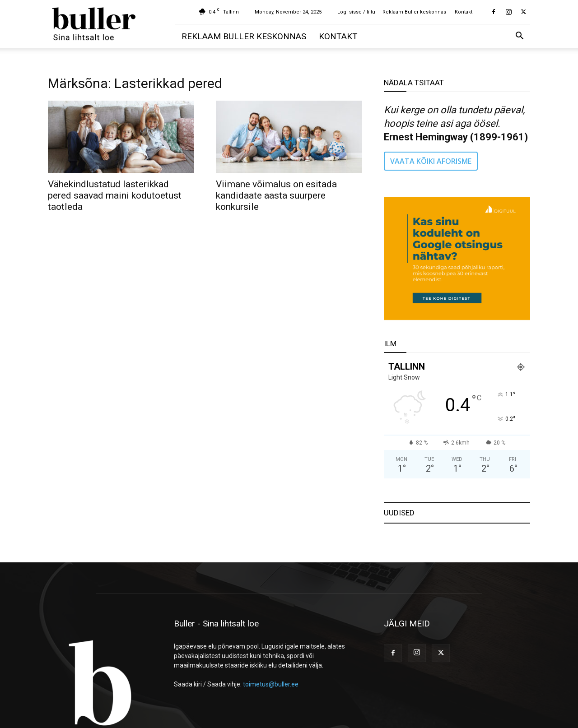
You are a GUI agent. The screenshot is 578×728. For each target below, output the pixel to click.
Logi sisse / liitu (356, 12)
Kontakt (464, 12)
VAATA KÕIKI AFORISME (431, 161)
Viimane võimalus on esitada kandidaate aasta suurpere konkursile (276, 195)
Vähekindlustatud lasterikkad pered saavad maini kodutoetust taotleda (115, 195)
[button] (519, 37)
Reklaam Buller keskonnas (414, 12)
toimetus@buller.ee (271, 684)
